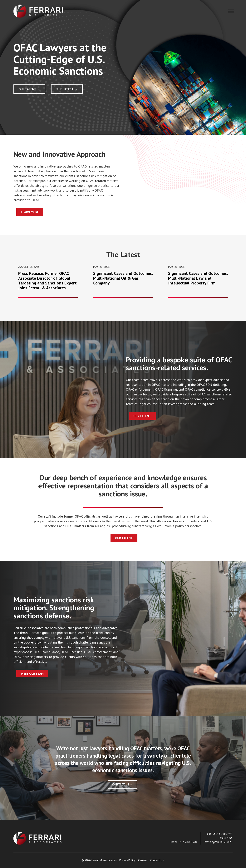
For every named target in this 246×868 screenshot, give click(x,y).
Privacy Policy (127, 860)
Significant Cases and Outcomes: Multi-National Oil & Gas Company (123, 278)
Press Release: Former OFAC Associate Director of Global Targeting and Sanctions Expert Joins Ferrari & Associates (47, 281)
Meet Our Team (32, 674)
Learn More (30, 212)
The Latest (65, 89)
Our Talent (27, 89)
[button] (231, 11)
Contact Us (121, 784)
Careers (143, 860)
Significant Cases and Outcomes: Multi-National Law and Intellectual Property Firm (198, 278)
